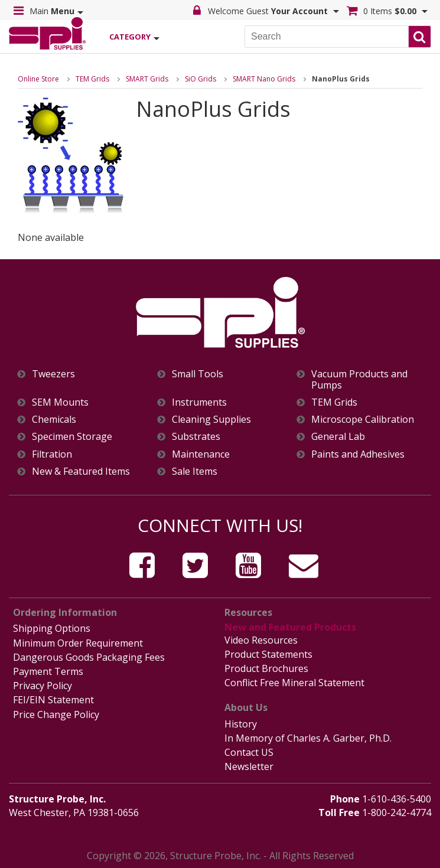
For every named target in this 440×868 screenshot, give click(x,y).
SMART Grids (147, 79)
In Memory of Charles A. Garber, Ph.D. (308, 738)
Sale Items (195, 471)
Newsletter (249, 766)
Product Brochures (266, 668)
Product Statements (268, 654)
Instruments (199, 402)
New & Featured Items (81, 471)
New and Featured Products (290, 627)
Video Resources (261, 640)
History (241, 724)
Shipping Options (52, 628)
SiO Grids (201, 79)
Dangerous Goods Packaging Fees (89, 657)
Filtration (52, 454)
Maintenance (201, 454)
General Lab (338, 437)
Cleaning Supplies (211, 420)
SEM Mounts (60, 402)
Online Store (38, 79)
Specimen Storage (72, 437)
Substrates (196, 437)
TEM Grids (92, 79)
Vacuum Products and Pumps (359, 380)
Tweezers (53, 374)
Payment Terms (48, 671)
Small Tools (198, 374)
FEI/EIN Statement (53, 700)
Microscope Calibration (363, 420)
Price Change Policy (56, 714)
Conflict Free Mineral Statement (294, 683)
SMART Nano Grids (264, 79)
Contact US (249, 752)
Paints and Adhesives (358, 454)
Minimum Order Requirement (78, 643)
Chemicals (54, 420)
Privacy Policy (43, 686)
